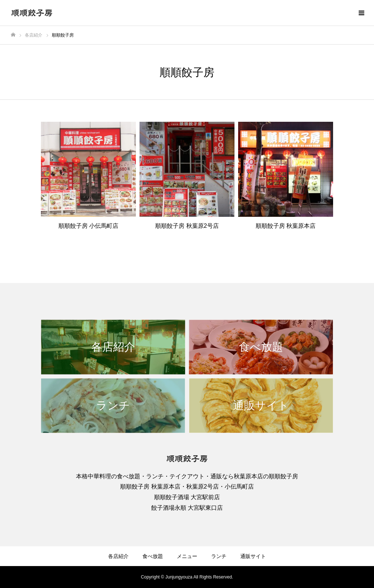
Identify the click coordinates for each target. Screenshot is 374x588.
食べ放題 (153, 556)
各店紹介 (118, 556)
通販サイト (253, 556)
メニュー (187, 556)
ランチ (219, 556)
